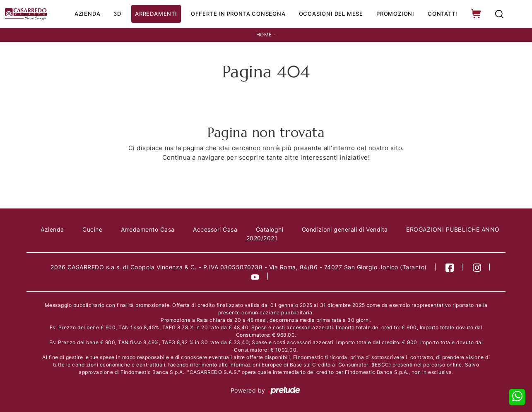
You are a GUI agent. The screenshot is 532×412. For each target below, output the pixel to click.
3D (117, 14)
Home (264, 35)
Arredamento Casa (148, 229)
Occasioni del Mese (331, 14)
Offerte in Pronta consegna (238, 14)
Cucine (92, 229)
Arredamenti (156, 14)
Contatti (442, 14)
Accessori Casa (215, 229)
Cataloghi (270, 229)
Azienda (88, 14)
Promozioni (395, 14)
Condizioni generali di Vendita (345, 229)
